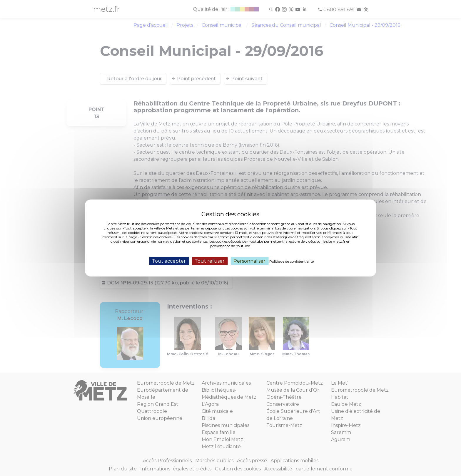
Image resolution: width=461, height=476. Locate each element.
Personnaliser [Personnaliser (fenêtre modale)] (249, 261)
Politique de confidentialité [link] (292, 261)
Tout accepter (169, 261)
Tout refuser (210, 261)
